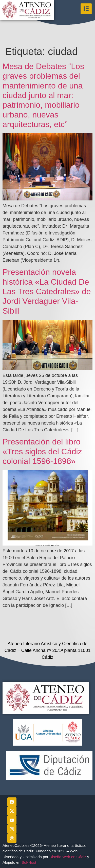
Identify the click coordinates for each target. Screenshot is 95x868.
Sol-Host (29, 862)
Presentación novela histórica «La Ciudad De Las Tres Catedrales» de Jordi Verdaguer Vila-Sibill (47, 291)
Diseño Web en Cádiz (68, 857)
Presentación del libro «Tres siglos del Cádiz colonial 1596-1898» (42, 451)
